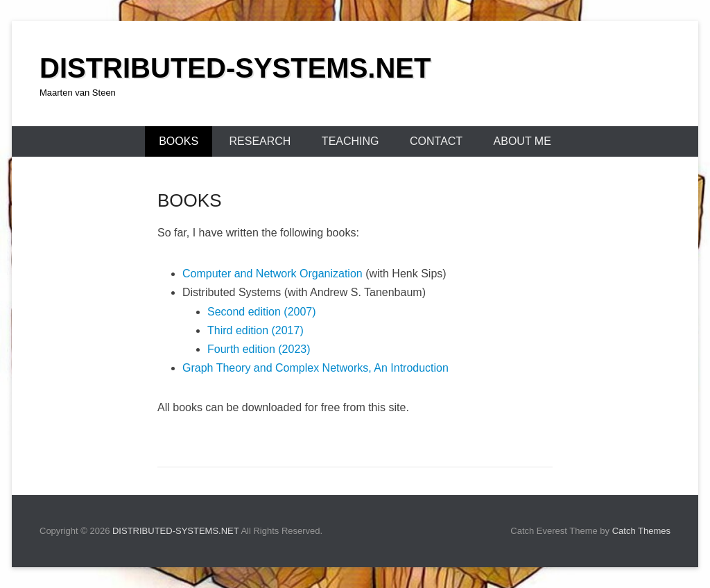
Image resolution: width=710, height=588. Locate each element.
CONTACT (436, 141)
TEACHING (350, 141)
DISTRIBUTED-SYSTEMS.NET (235, 68)
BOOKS (179, 141)
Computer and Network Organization (272, 274)
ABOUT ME (522, 141)
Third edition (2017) (256, 330)
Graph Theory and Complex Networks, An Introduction (315, 368)
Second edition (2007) (262, 312)
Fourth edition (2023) (259, 349)
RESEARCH (260, 141)
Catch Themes (641, 531)
